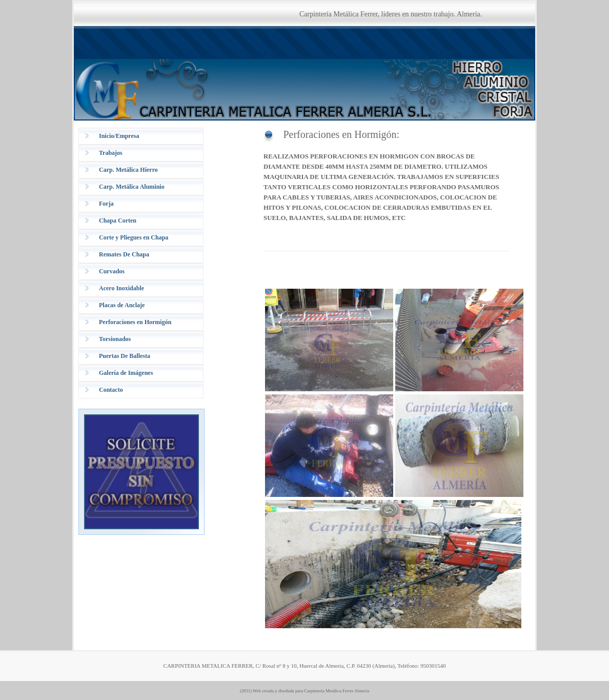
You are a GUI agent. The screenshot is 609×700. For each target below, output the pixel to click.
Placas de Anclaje (122, 305)
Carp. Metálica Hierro (128, 170)
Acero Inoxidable (121, 288)
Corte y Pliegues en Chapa (134, 237)
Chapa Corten (118, 221)
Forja (106, 204)
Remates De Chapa (124, 254)
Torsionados (115, 339)
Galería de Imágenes (126, 373)
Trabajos (111, 153)
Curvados (112, 271)
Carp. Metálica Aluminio (132, 187)
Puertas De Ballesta (125, 356)
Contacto (111, 390)
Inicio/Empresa (119, 136)
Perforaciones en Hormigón (135, 322)
